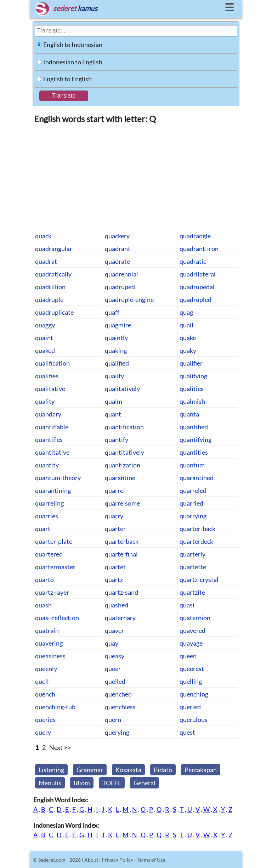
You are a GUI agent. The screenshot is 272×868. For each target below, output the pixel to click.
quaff (112, 312)
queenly (46, 669)
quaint (44, 338)
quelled (115, 681)
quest (187, 732)
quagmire (118, 325)
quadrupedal (197, 287)
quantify (117, 439)
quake (188, 338)
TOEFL (112, 783)
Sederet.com (52, 860)
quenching (194, 694)
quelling (191, 681)
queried (190, 707)
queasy (115, 656)
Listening (51, 770)
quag (186, 312)
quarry (114, 516)
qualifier (191, 363)
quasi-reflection (57, 618)
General (144, 783)
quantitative (52, 452)
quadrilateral (198, 274)
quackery (117, 236)
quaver (114, 630)
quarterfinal (121, 554)
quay (112, 643)
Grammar (90, 770)
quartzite (192, 592)
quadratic (193, 261)
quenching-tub (55, 707)
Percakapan (201, 770)
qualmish (192, 401)
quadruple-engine (129, 299)
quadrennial (121, 274)
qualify (114, 376)
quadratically (53, 274)
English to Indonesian (73, 45)
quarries (47, 516)
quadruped (120, 287)
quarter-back (197, 529)
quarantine (120, 478)
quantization (123, 465)
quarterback (122, 541)
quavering (49, 643)
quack (43, 236)
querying (117, 732)
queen (188, 656)
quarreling (49, 503)
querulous (194, 720)
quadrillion (50, 287)
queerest (192, 669)
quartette (193, 567)
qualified (117, 363)
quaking (116, 350)
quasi (187, 605)
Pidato (163, 770)
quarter (115, 529)
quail (186, 325)
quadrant (118, 249)
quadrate (117, 261)
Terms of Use (151, 860)
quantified (194, 427)
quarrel (115, 490)
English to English (67, 79)
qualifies (47, 376)
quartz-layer (52, 592)
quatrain (47, 630)
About (91, 860)
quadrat (46, 261)
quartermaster (55, 567)
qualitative (50, 389)
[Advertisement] (136, 176)
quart (43, 529)
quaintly (116, 338)
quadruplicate (54, 312)
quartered (49, 554)
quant (113, 414)
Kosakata (128, 770)
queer (113, 669)
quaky (188, 350)
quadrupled (195, 299)
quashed (117, 605)
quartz (114, 579)
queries (45, 720)
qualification (52, 363)
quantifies (49, 439)
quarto (44, 579)
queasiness (50, 656)
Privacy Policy (117, 860)
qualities (192, 389)
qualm (114, 401)
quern (113, 720)
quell (42, 681)
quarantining (53, 490)
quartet (115, 567)
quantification (124, 427)
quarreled (193, 490)
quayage (191, 643)
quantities (194, 452)
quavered (192, 630)
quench (45, 694)
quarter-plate (54, 541)
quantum (192, 465)
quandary (48, 414)
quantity (47, 465)
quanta (189, 414)
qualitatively (122, 389)
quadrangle (195, 236)
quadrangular (54, 249)
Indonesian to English (73, 62)
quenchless (120, 707)
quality (45, 401)
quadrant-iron (199, 249)
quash (43, 605)
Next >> (60, 747)
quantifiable (52, 427)
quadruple (49, 299)
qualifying (193, 376)
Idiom (82, 783)
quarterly (192, 554)
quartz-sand (121, 592)
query (43, 732)
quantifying (195, 439)
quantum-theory (58, 478)
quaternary (120, 618)
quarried (191, 503)
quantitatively (124, 452)
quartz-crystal (199, 579)
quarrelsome (122, 503)
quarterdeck (196, 541)
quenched (118, 694)
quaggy (45, 325)
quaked (45, 350)
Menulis (50, 783)
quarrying (193, 516)
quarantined (197, 478)
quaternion (195, 618)
